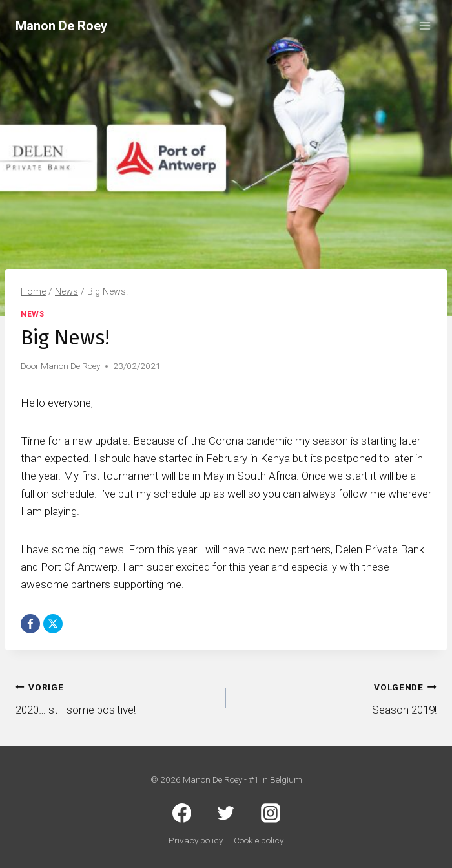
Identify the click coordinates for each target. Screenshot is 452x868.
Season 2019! (337, 697)
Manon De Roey (70, 366)
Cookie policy (259, 840)
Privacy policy (196, 840)
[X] (53, 624)
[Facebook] (30, 624)
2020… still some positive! (115, 697)
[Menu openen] (425, 26)
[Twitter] (226, 814)
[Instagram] (271, 814)
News (32, 314)
